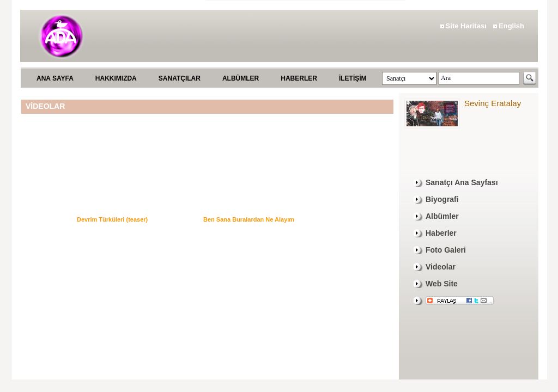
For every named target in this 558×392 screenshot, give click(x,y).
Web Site (442, 284)
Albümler (442, 216)
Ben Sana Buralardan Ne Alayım (249, 219)
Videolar (441, 267)
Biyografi (442, 199)
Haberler (441, 233)
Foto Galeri (446, 250)
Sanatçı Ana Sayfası (462, 182)
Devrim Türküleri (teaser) (112, 219)
